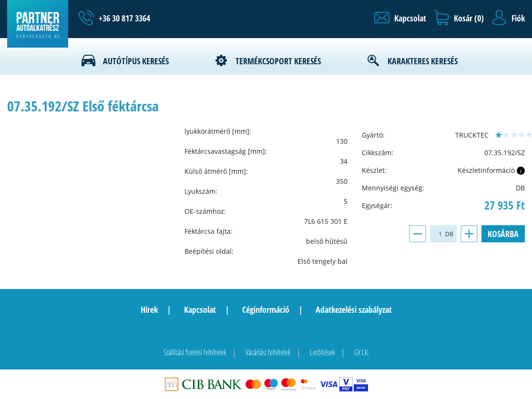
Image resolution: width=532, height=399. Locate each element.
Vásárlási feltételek (268, 352)
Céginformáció (266, 309)
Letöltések (322, 352)
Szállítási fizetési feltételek (195, 352)
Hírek (149, 309)
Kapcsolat (200, 309)
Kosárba (503, 234)
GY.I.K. (362, 352)
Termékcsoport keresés (278, 61)
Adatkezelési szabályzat (354, 309)
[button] (400, 18)
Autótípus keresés (136, 61)
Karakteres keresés (423, 61)
